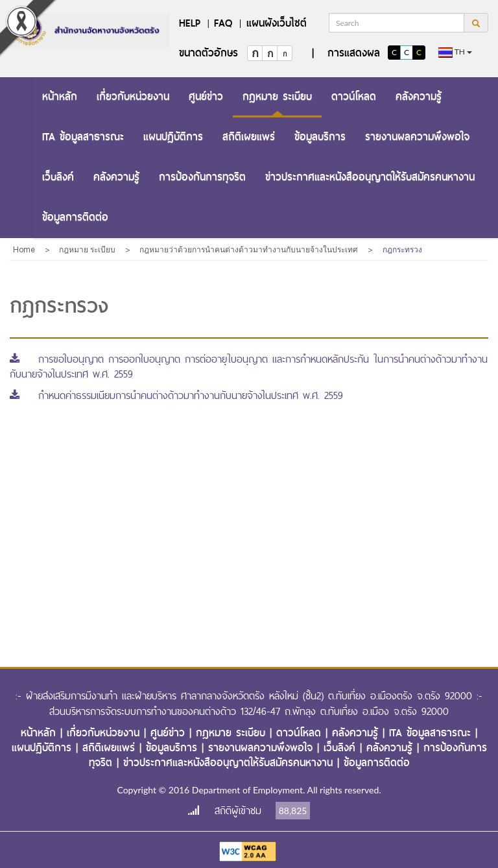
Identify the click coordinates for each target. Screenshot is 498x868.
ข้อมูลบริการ (320, 137)
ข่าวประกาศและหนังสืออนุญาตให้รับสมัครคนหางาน (370, 177)
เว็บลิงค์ (58, 177)
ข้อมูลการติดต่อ (75, 217)
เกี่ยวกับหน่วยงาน (133, 96)
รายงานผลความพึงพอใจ (417, 137)
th (455, 52)
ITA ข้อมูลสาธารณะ (83, 137)
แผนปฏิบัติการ (173, 137)
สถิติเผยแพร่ (249, 137)
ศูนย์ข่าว (206, 96)
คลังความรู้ (419, 96)
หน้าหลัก (60, 96)
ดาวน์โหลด (354, 96)
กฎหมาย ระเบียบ (277, 96)
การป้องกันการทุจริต (202, 177)
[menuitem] (60, 97)
